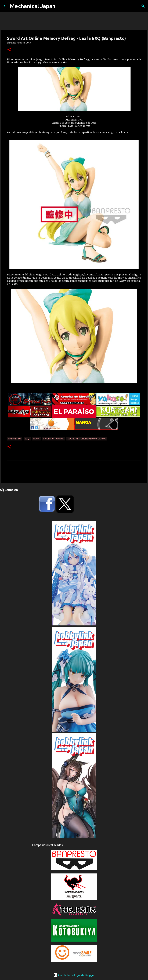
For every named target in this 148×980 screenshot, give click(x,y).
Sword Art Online (53, 439)
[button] (9, 50)
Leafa (36, 439)
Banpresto (15, 439)
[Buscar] (143, 6)
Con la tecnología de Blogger (74, 975)
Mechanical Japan (33, 6)
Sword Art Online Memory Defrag (87, 439)
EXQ (27, 439)
